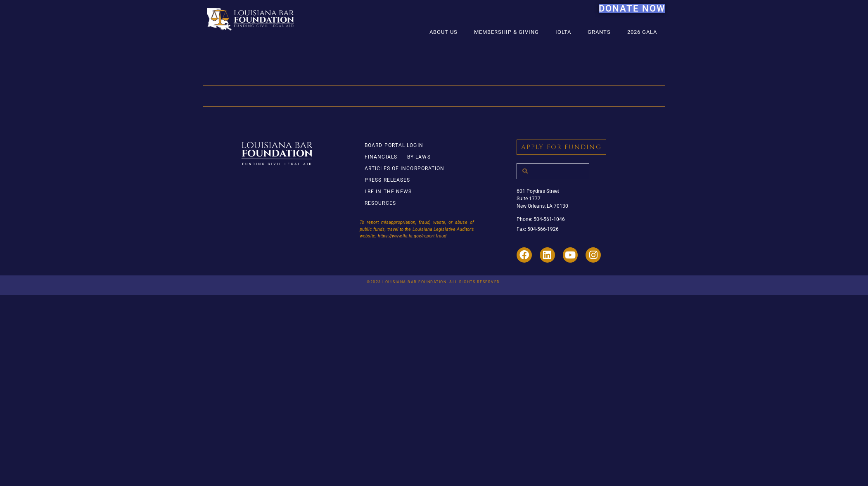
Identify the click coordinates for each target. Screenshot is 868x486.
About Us (443, 32)
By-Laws (419, 157)
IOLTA (563, 32)
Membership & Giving (506, 32)
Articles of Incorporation (405, 168)
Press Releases (387, 180)
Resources (380, 203)
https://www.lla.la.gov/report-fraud (412, 236)
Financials (381, 157)
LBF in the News (388, 192)
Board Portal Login (394, 145)
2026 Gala (642, 32)
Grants (599, 32)
